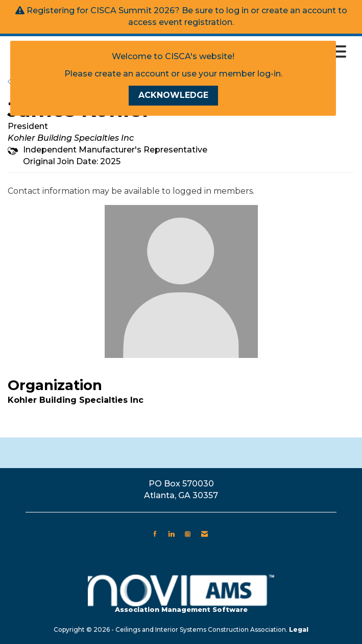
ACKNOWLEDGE (173, 95)
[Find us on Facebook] (155, 534)
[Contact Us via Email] (204, 534)
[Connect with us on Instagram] (188, 534)
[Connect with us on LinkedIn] (171, 534)
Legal (299, 629)
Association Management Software (181, 594)
